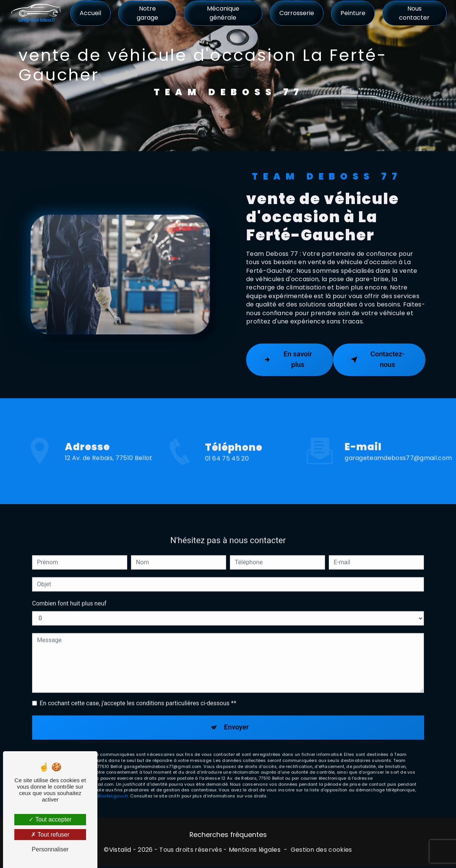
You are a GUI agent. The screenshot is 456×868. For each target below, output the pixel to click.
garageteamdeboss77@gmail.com (398, 449)
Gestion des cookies (321, 851)
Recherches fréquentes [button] (228, 836)
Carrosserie (296, 13)
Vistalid (120, 851)
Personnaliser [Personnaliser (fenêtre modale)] (50, 849)
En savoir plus (287, 360)
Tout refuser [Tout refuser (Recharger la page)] (50, 835)
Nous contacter (414, 13)
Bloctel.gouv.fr (113, 788)
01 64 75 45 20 (227, 469)
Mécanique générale (223, 13)
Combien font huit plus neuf (69, 595)
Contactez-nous (377, 360)
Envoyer (237, 719)
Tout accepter (50, 819)
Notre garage (147, 13)
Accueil (91, 13)
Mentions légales (255, 851)
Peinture (353, 13)
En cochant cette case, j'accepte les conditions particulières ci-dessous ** (138, 694)
